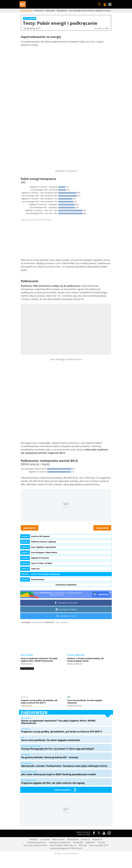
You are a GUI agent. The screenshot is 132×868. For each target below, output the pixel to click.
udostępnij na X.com (66, 616)
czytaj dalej (102, 528)
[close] (110, 592)
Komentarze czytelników (66, 585)
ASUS (58, 622)
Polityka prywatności (37, 842)
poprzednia (30, 528)
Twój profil (105, 4)
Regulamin (90, 842)
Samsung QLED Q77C (99, 845)
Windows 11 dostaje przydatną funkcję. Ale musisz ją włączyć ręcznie (85, 660)
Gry (69, 697)
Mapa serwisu (58, 839)
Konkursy (85, 839)
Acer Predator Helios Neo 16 (63, 845)
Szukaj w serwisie (100, 4)
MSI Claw (83, 845)
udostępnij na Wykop (66, 609)
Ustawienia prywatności (60, 842)
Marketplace (73, 839)
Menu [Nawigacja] (110, 4)
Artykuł (24, 697)
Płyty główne (37, 622)
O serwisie (45, 839)
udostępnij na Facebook (66, 603)
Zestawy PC (97, 839)
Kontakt (101, 842)
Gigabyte (64, 622)
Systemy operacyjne (76, 655)
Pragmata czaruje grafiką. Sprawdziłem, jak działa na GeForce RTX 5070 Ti (39, 702)
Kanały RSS (78, 842)
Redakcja (34, 839)
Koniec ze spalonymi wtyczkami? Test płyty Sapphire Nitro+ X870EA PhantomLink (39, 660)
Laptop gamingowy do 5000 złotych (66, 848)
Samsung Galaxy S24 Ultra (35, 845)
